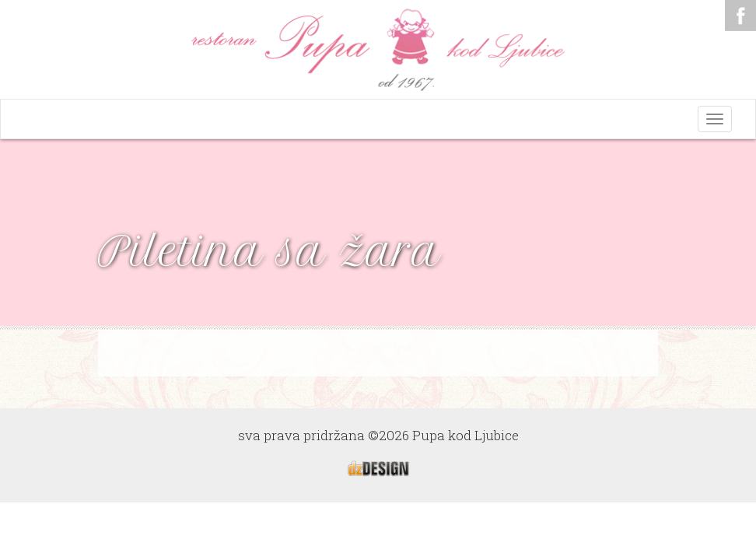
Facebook (740, 16)
